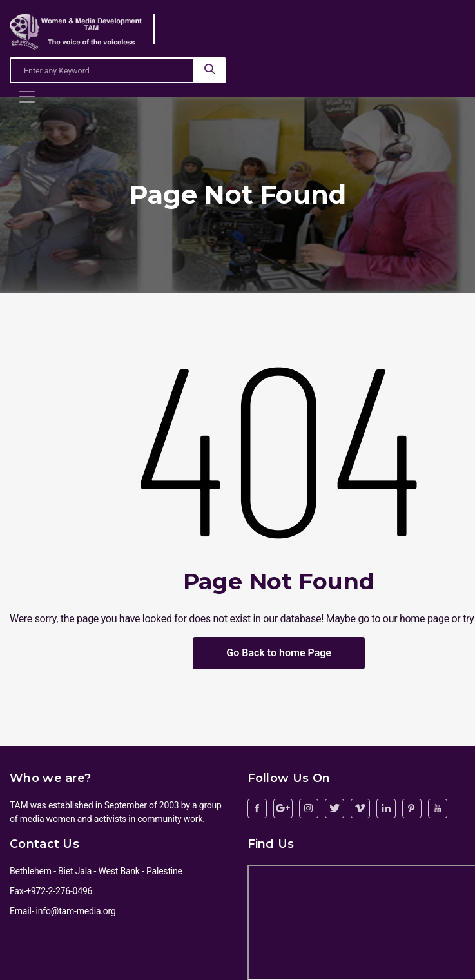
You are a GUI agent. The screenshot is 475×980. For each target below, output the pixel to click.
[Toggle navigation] (27, 97)
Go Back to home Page (279, 653)
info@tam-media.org (76, 911)
